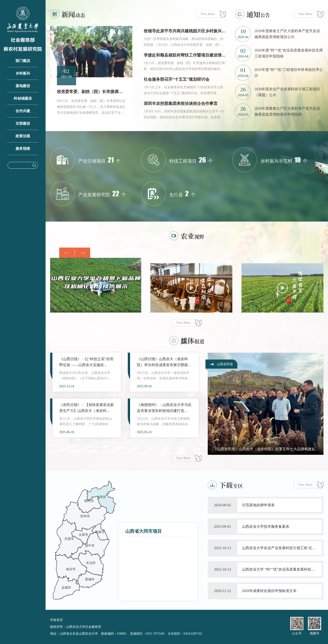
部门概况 (23, 61)
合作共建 (23, 111)
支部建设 (23, 123)
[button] (82, 253)
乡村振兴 (23, 73)
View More (208, 14)
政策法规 (23, 136)
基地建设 (23, 86)
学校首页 (56, 620)
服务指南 (23, 149)
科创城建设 (23, 98)
